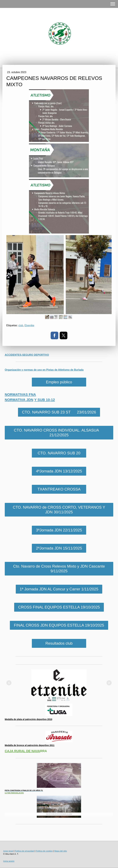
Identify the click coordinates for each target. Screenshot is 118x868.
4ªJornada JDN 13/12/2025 (59, 471)
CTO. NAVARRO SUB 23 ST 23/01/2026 (59, 412)
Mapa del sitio (61, 851)
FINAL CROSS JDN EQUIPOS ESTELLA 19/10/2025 (59, 625)
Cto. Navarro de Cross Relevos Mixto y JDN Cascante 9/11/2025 (59, 569)
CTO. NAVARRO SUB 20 (59, 453)
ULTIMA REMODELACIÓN (14, 793)
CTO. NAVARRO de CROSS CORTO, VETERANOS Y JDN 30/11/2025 (59, 510)
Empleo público (59, 382)
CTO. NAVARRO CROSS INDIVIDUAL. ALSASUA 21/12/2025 (59, 433)
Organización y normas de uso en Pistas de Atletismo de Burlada (44, 370)
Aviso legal (8, 851)
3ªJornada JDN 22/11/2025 (59, 530)
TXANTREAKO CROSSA (59, 489)
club (21, 325)
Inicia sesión (9, 861)
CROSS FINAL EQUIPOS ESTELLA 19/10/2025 (59, 607)
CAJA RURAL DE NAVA (22, 751)
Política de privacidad (24, 851)
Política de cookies (44, 851)
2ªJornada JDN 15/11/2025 (59, 548)
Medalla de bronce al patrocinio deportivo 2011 (30, 745)
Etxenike (29, 325)
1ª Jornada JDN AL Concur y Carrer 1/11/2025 (59, 589)
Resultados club (59, 643)
